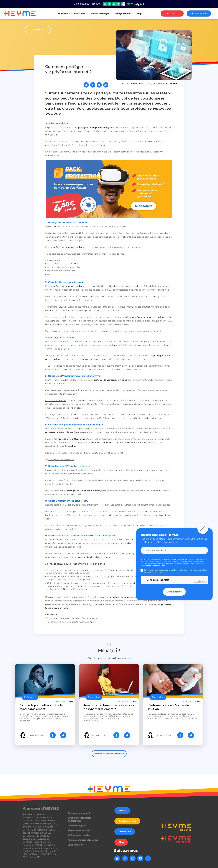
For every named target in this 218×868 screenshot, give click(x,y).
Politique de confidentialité (83, 840)
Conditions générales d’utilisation (79, 819)
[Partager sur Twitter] (99, 85)
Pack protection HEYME (61, 460)
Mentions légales (77, 826)
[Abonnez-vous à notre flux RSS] (86, 85)
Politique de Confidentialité (155, 565)
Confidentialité (197, 583)
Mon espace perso (199, 14)
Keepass (64, 321)
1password (86, 321)
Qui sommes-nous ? (79, 813)
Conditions (205, 583)
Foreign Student (123, 14)
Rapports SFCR (76, 845)
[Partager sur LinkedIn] (106, 85)
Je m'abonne (174, 592)
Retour (39, 30)
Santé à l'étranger (100, 14)
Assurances (79, 14)
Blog (139, 14)
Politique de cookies (79, 835)
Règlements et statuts (80, 830)
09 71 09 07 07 (172, 14)
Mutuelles (63, 14)
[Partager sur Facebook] (93, 85)
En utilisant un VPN (56, 401)
